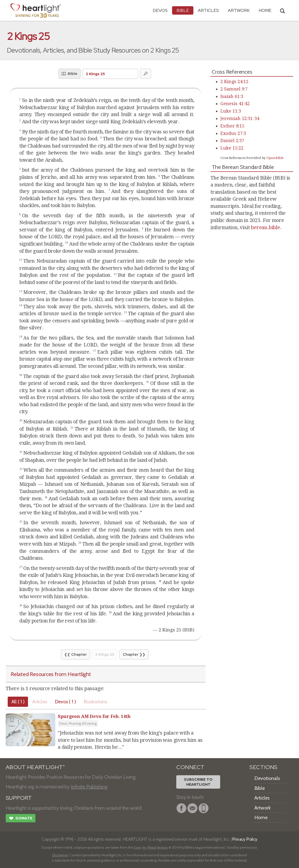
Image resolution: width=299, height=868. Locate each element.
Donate (21, 819)
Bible (183, 10)
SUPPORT (19, 798)
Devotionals (267, 778)
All (19, 702)
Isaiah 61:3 (232, 96)
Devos (160, 10)
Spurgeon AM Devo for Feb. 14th (94, 716)
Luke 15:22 (232, 148)
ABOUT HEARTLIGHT (35, 767)
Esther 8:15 (232, 126)
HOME (265, 10)
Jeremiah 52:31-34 (240, 118)
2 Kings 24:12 (234, 81)
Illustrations (101, 702)
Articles (208, 10)
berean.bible (266, 227)
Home (261, 817)
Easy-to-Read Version (151, 847)
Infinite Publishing (89, 787)
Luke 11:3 (231, 111)
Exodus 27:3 (233, 133)
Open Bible (275, 158)
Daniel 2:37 (232, 140)
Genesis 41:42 (235, 104)
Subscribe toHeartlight (198, 782)
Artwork (239, 10)
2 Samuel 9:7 (234, 89)
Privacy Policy (245, 839)
